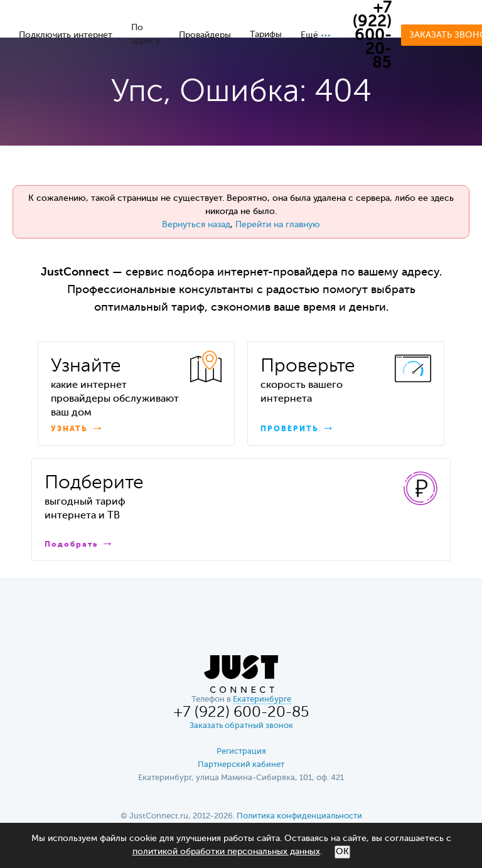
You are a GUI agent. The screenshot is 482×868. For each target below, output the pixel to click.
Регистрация (241, 752)
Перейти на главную (278, 225)
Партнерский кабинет (241, 765)
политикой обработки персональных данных (226, 852)
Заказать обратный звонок (241, 726)
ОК (342, 852)
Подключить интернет (66, 35)
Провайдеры (205, 35)
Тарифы (266, 35)
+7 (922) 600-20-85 (372, 36)
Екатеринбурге (262, 699)
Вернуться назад (196, 225)
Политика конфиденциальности (299, 816)
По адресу (146, 34)
